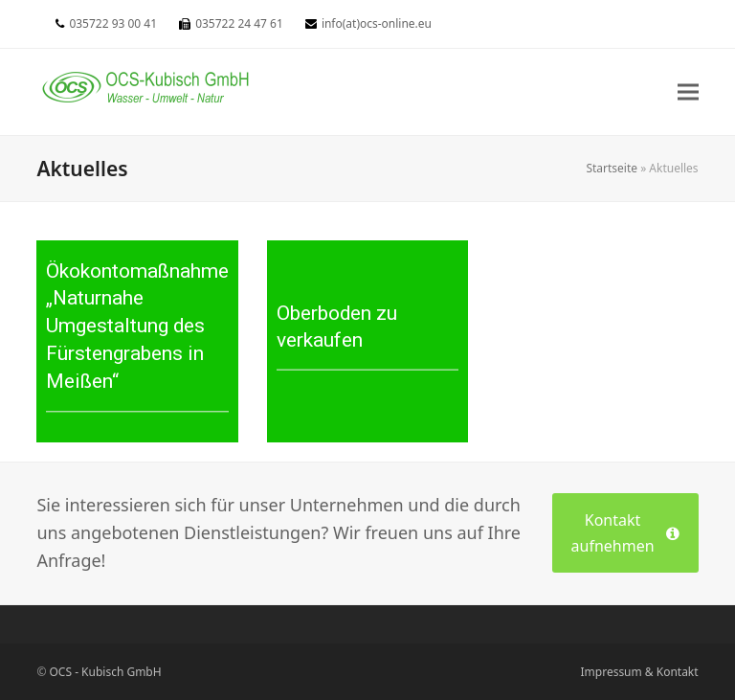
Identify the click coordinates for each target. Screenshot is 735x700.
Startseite (612, 168)
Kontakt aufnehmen (625, 532)
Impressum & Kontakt (640, 672)
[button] (688, 91)
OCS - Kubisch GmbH (106, 672)
